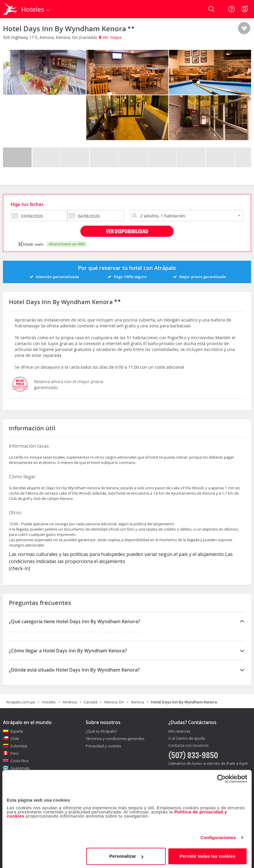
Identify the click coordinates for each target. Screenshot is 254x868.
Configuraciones (218, 836)
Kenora (137, 702)
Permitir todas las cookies (207, 855)
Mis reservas (179, 731)
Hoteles (49, 702)
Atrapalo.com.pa (20, 702)
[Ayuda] (232, 9)
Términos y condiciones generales (115, 739)
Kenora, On (114, 702)
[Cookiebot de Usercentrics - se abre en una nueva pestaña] (221, 777)
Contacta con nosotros (188, 746)
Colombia (19, 746)
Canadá (91, 702)
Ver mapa (110, 37)
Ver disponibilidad (127, 231)
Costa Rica (19, 761)
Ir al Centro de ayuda (187, 739)
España (17, 731)
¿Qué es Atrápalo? (101, 731)
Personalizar (126, 855)
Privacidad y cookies (103, 746)
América (70, 702)
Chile (15, 739)
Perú (14, 753)
